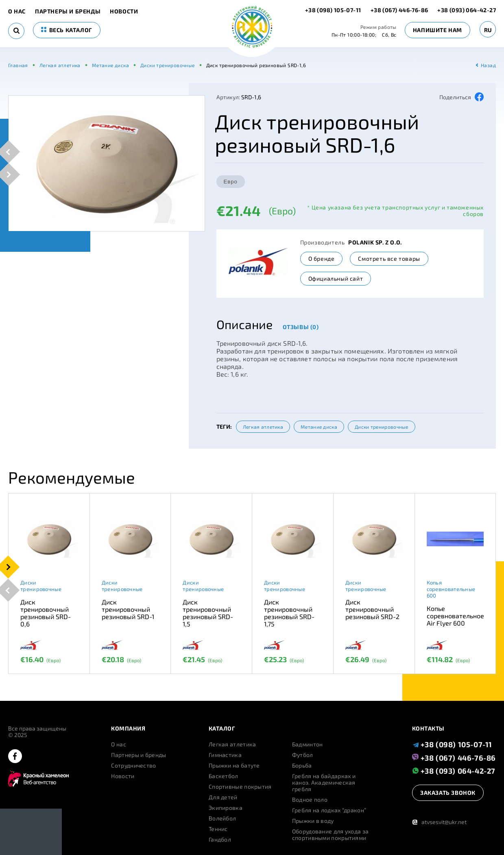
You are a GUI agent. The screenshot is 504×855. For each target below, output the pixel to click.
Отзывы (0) (301, 327)
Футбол (303, 755)
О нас (17, 11)
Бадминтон (308, 744)
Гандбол (220, 840)
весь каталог (67, 30)
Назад (488, 65)
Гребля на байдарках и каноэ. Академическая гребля (324, 783)
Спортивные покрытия (240, 787)
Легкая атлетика (263, 427)
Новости (124, 11)
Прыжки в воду (313, 821)
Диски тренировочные (382, 427)
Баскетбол (224, 776)
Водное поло (310, 800)
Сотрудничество (133, 766)
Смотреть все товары (389, 258)
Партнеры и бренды (68, 11)
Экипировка (226, 808)
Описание (244, 324)
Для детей (223, 797)
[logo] (252, 27)
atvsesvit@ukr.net (439, 822)
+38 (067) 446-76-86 (399, 10)
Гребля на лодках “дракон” (329, 810)
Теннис (218, 829)
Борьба (302, 766)
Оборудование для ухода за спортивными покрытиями (331, 835)
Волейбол (222, 818)
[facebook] (15, 757)
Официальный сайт (336, 278)
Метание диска (319, 427)
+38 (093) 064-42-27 (467, 10)
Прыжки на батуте (234, 766)
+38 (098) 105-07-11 (334, 10)
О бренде (322, 258)
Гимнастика (225, 755)
